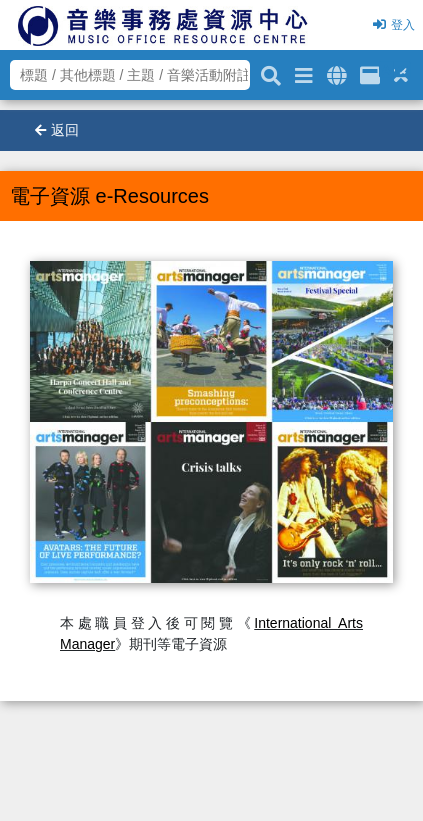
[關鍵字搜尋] (271, 73)
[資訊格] (370, 72)
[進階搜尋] (304, 72)
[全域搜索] (336, 72)
